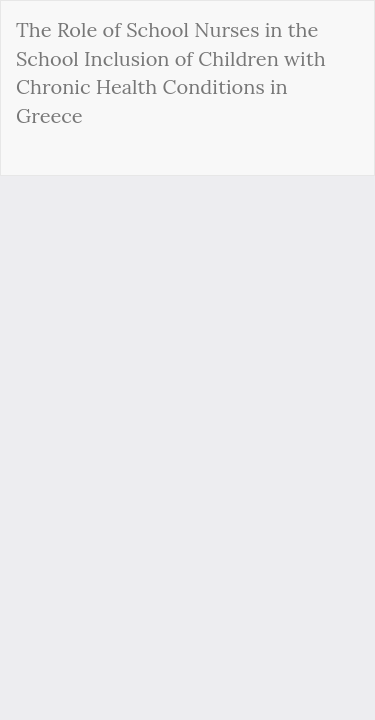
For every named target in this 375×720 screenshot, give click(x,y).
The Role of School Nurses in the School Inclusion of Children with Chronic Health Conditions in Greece (171, 72)
